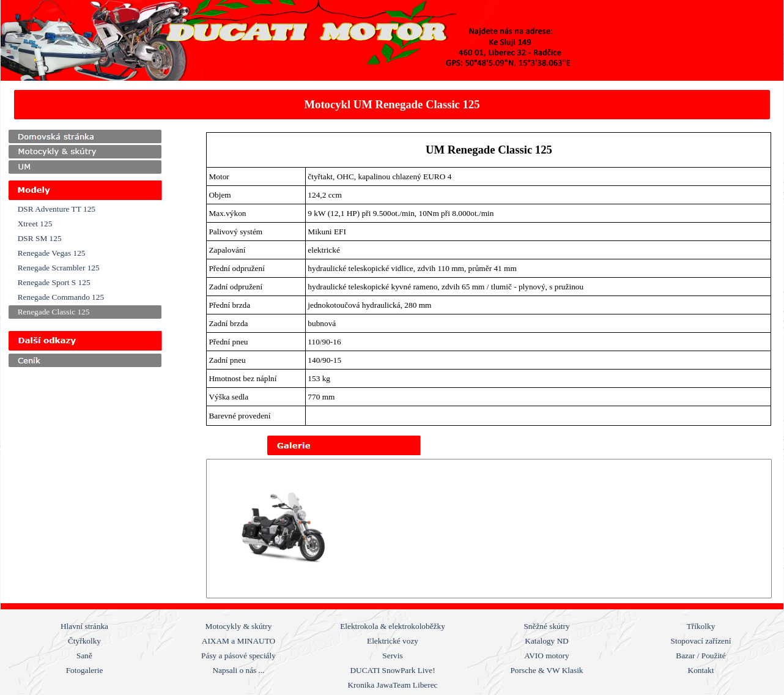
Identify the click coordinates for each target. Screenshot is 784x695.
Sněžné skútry (546, 626)
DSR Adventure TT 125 (57, 209)
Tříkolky (701, 626)
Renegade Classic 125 (54, 312)
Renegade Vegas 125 (52, 253)
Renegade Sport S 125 (54, 282)
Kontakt (701, 670)
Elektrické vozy (393, 641)
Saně (84, 656)
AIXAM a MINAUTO (239, 641)
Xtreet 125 (35, 224)
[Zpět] (215, 529)
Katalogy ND (546, 641)
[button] (285, 529)
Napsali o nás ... (238, 670)
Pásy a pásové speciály (239, 656)
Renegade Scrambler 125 (59, 268)
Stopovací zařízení (701, 641)
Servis (392, 656)
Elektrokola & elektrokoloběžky (393, 626)
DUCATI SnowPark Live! (392, 670)
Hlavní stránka (84, 626)
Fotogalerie (85, 670)
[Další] (763, 529)
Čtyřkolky (84, 641)
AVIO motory (546, 656)
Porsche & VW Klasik (546, 670)
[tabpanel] (392, 105)
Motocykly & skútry (239, 626)
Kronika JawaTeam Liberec (392, 685)
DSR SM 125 (40, 238)
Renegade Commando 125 (61, 297)
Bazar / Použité (701, 656)
